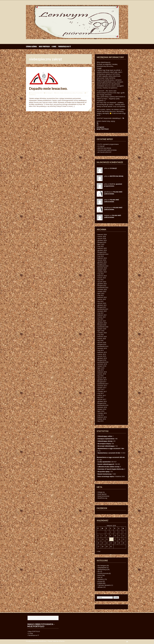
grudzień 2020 (102, 323)
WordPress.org (102, 498)
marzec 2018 (102, 374)
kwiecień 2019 (102, 352)
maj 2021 (101, 313)
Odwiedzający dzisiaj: (105, 441)
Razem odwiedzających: (106, 464)
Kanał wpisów (102, 494)
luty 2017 (101, 397)
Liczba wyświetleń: (104, 462)
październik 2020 (103, 327)
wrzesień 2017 (102, 386)
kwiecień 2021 (102, 315)
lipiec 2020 (101, 331)
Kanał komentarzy (103, 496)
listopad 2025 (102, 242)
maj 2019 (101, 350)
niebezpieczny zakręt (70, 93)
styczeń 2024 (102, 260)
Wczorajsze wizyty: (105, 444)
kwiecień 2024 (102, 258)
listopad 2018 (102, 360)
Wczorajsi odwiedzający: (106, 446)
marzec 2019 (102, 354)
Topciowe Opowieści (104, 585)
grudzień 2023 (102, 262)
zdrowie (100, 587)
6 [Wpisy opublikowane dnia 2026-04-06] (98, 536)
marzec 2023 (102, 278)
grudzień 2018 (102, 358)
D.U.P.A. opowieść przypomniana (108, 144)
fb (123, 118)
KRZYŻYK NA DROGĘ (104, 148)
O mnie (54, 47)
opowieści (101, 579)
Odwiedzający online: (105, 436)
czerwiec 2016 (102, 413)
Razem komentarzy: (105, 474)
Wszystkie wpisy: (104, 472)
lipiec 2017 (101, 390)
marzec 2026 (102, 236)
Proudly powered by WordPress (36, 641)
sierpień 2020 (102, 329)
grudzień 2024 (102, 250)
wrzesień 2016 (102, 407)
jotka (106, 200)
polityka (80, 93)
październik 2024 (103, 254)
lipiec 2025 (101, 244)
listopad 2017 (102, 382)
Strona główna (31, 47)
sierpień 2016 (102, 409)
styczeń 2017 (102, 399)
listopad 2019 (102, 344)
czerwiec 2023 (102, 272)
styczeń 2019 (102, 356)
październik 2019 (103, 346)
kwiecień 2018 (102, 372)
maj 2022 (101, 295)
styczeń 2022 (102, 303)
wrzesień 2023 (102, 268)
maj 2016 (101, 415)
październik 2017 (103, 384)
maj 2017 (101, 393)
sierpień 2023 (102, 270)
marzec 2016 (102, 419)
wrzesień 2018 (102, 364)
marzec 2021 (102, 317)
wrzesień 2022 (102, 289)
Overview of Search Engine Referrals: (111, 469)
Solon (55, 641)
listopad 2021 (102, 307)
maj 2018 (101, 370)
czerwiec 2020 (102, 333)
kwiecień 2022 (102, 297)
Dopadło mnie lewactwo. (48, 88)
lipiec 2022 (101, 293)
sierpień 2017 (102, 388)
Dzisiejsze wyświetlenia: (106, 439)
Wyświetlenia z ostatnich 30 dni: (109, 453)
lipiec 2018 (101, 368)
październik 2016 (103, 405)
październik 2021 (103, 309)
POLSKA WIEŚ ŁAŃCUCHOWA (107, 150)
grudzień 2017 (102, 380)
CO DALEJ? (101, 146)
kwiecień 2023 (102, 276)
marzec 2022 (102, 299)
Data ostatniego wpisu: (106, 476)
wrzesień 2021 (102, 311)
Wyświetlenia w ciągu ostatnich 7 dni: (111, 448)
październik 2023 (103, 266)
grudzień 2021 (102, 305)
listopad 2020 (102, 325)
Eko (99, 571)
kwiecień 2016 (102, 417)
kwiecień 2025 (102, 248)
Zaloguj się (101, 492)
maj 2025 (101, 246)
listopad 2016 (102, 403)
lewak (62, 93)
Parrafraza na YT (64, 47)
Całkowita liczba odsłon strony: (109, 467)
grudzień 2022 (102, 284)
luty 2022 (101, 301)
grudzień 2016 (102, 401)
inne (99, 577)
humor (58, 93)
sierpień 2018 (102, 366)
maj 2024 (101, 256)
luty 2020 (101, 340)
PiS (77, 93)
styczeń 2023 (102, 282)
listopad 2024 (102, 252)
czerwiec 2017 (102, 392)
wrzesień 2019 (102, 348)
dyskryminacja (102, 569)
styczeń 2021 (102, 321)
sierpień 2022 (102, 291)
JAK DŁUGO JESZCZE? (104, 152)
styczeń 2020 (102, 342)
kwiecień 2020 (102, 337)
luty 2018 (101, 376)
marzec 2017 (102, 395)
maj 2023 (101, 274)
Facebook (34, 618)
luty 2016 (101, 421)
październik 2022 (103, 288)
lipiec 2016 (101, 411)
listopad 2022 (102, 286)
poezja (100, 581)
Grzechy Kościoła (103, 573)
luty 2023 (101, 280)
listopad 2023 (102, 264)
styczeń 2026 (102, 238)
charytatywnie (102, 567)
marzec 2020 (102, 339)
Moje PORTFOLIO (44, 47)
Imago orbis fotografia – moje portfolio (41, 625)
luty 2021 (101, 319)
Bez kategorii (49, 93)
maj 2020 (101, 335)
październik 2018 (103, 362)
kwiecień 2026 (102, 235)
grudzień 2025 (102, 240)
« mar (99, 551)
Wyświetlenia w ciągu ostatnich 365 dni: (111, 457)
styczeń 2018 (102, 378)
